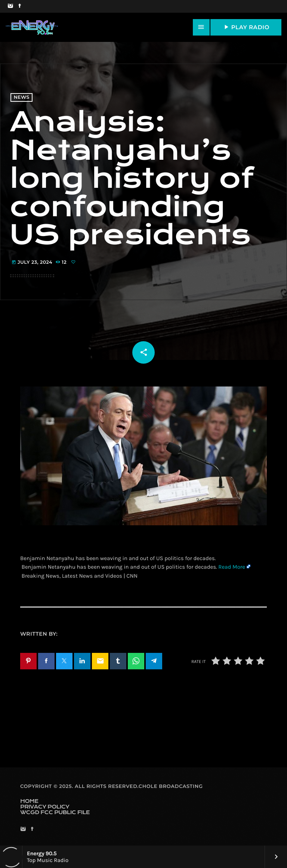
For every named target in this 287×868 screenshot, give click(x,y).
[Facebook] (20, 6)
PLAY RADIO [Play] (246, 27)
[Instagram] (10, 6)
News (22, 97)
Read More (232, 567)
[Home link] (32, 27)
